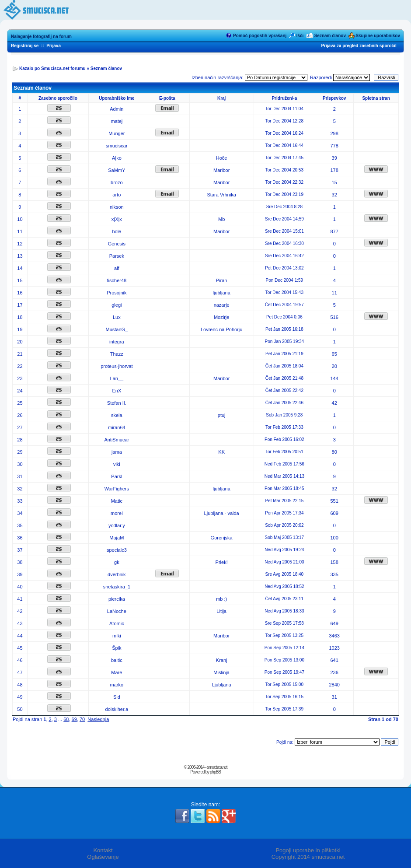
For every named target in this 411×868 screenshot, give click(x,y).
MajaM (117, 538)
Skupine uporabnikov (378, 36)
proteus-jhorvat (117, 366)
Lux (117, 317)
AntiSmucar (117, 440)
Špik (117, 648)
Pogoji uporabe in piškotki (308, 850)
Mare (117, 672)
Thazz (117, 354)
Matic (117, 501)
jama (117, 452)
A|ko (117, 158)
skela (117, 415)
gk (117, 562)
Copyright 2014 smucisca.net (308, 857)
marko (117, 685)
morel (117, 513)
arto (117, 195)
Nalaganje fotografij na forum (41, 37)
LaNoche (117, 611)
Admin (117, 109)
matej (117, 121)
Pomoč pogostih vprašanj (260, 36)
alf (117, 268)
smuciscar (117, 146)
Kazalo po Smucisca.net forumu (52, 68)
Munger (117, 133)
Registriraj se (25, 46)
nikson (117, 207)
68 (66, 719)
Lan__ (117, 378)
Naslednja (98, 719)
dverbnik (117, 574)
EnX (117, 391)
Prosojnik (117, 293)
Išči (300, 36)
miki (117, 636)
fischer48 (117, 280)
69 (74, 719)
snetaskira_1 (117, 587)
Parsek (117, 256)
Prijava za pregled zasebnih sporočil (359, 46)
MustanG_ (117, 329)
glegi (117, 305)
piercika (117, 599)
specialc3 (117, 550)
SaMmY (117, 170)
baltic (117, 660)
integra (117, 342)
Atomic (117, 623)
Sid (117, 697)
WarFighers (117, 489)
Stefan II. (117, 403)
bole (117, 231)
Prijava (54, 46)
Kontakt (103, 850)
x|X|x (117, 219)
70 (82, 719)
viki (117, 464)
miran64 (117, 427)
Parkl (117, 476)
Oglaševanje (103, 857)
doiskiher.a (117, 709)
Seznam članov (330, 36)
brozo (117, 182)
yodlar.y (117, 525)
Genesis (117, 244)
